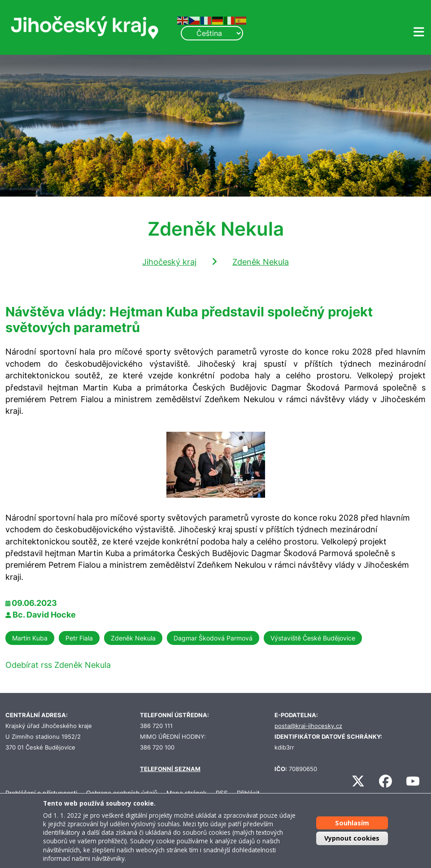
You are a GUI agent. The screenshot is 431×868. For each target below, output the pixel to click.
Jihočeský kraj (169, 262)
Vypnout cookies (352, 838)
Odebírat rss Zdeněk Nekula (58, 665)
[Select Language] (212, 33)
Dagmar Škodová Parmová (213, 638)
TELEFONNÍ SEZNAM (170, 769)
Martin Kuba (30, 638)
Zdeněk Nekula (261, 262)
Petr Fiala (79, 638)
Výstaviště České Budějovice (313, 638)
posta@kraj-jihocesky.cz (308, 726)
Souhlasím (352, 823)
